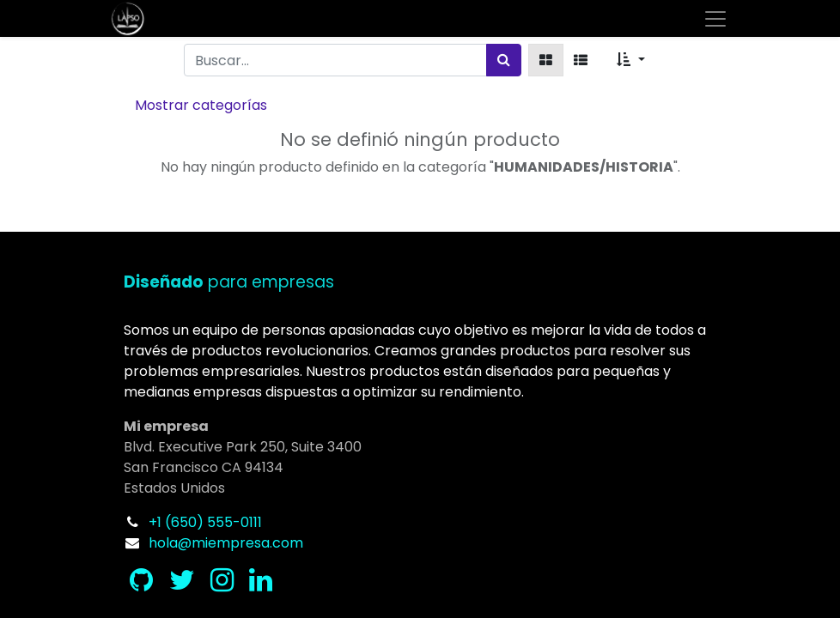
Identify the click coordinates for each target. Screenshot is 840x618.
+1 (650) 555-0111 (205, 522)
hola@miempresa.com (226, 543)
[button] (630, 60)
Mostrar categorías (201, 105)
